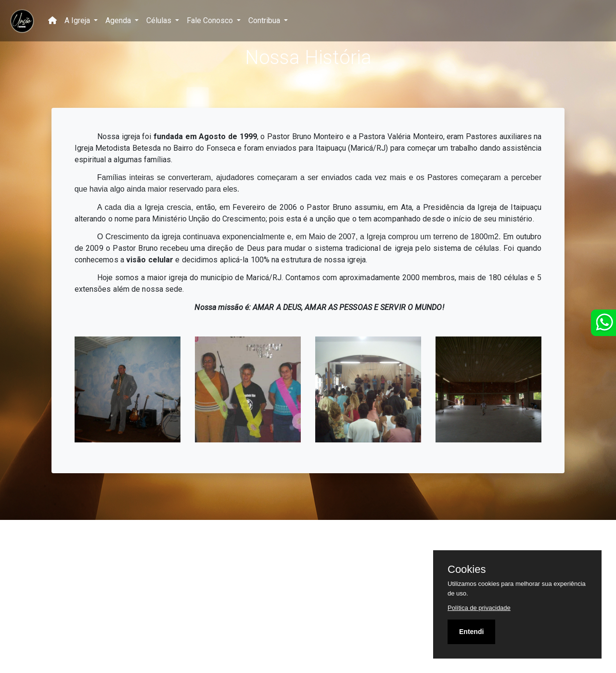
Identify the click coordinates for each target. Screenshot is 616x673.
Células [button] (160, 20)
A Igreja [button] (78, 20)
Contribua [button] (265, 20)
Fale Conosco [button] (211, 20)
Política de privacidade (479, 608)
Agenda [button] (119, 20)
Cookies (467, 569)
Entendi (471, 632)
